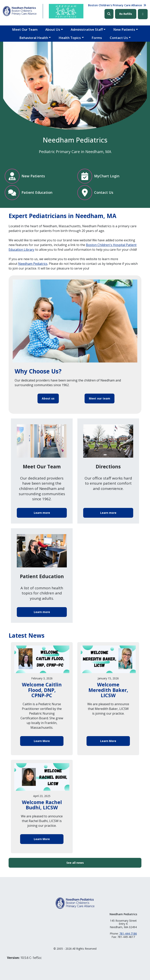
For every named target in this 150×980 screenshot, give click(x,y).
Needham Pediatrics (33, 264)
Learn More (42, 741)
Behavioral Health (34, 38)
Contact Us (119, 38)
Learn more (42, 513)
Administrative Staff (87, 29)
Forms (97, 38)
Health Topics (70, 38)
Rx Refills (126, 14)
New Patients (124, 29)
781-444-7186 (128, 934)
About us (48, 398)
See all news (75, 863)
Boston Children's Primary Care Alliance (115, 5)
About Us (53, 29)
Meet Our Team (25, 29)
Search (109, 14)
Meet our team (100, 398)
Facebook (143, 14)
